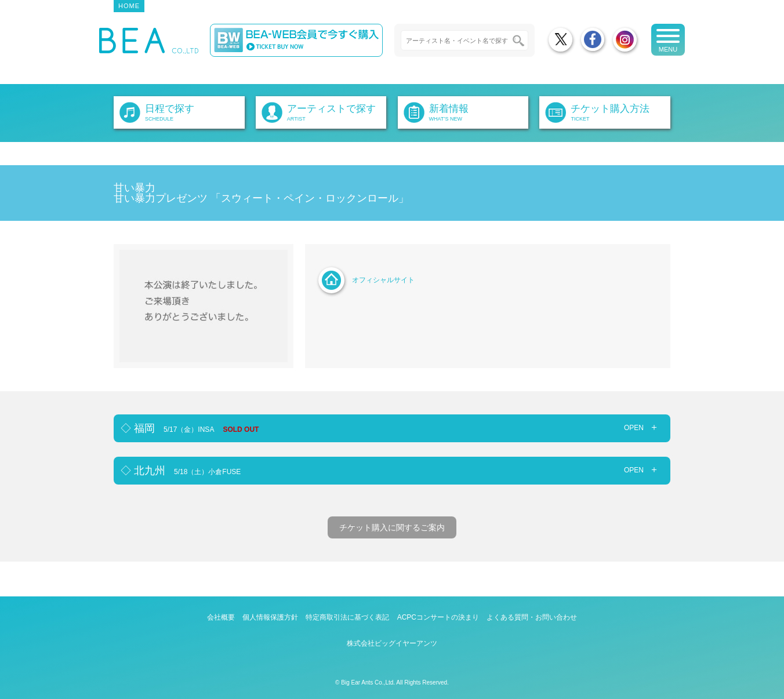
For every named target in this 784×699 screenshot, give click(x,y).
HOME (129, 6)
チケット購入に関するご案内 (392, 527)
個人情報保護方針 (270, 617)
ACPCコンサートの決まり (438, 617)
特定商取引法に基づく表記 (347, 617)
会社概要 (221, 617)
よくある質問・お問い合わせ (532, 617)
